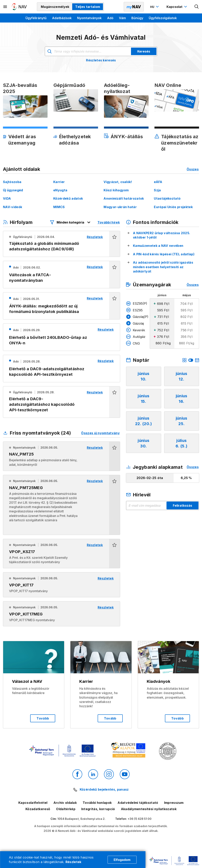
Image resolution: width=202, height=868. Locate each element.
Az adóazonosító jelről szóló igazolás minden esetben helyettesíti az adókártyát (163, 267)
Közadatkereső (38, 809)
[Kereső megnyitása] (197, 7)
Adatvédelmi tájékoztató (138, 803)
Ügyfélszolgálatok (163, 18)
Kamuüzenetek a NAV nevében (158, 246)
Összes (193, 169)
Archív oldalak (65, 803)
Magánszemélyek (55, 7)
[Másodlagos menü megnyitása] (5, 7)
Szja (157, 190)
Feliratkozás (182, 505)
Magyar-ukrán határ (120, 207)
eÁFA (158, 182)
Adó (110, 18)
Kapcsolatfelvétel (33, 803)
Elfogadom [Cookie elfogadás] (122, 860)
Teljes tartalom (88, 7)
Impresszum (174, 803)
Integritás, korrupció (98, 809)
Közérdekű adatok (68, 198)
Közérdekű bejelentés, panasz (104, 789)
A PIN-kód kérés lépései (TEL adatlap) (164, 254)
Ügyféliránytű (36, 18)
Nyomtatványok (89, 18)
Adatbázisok (62, 18)
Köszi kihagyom (116, 190)
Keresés (144, 51)
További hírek (109, 222)
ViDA (7, 198)
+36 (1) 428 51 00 (140, 819)
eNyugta (60, 190)
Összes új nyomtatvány (100, 433)
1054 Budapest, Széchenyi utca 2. (81, 819)
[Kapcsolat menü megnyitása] (177, 7)
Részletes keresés (101, 60)
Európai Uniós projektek (173, 207)
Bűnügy (137, 18)
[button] (115, 244)
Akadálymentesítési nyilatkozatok (149, 809)
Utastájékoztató (167, 198)
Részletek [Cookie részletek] (73, 862)
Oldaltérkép (66, 809)
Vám (122, 18)
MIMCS (59, 207)
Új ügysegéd (13, 190)
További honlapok (97, 803)
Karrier (59, 182)
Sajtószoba (12, 182)
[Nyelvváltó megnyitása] (155, 7)
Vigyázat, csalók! (118, 182)
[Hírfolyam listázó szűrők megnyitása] (70, 222)
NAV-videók (13, 207)
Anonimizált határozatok (124, 198)
